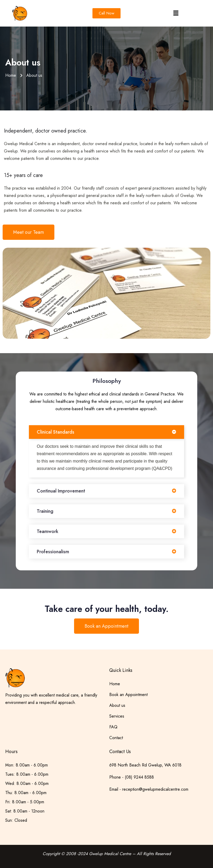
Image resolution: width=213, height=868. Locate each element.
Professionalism (53, 552)
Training (45, 511)
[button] (176, 13)
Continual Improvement (61, 491)
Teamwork (48, 531)
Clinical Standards (56, 432)
